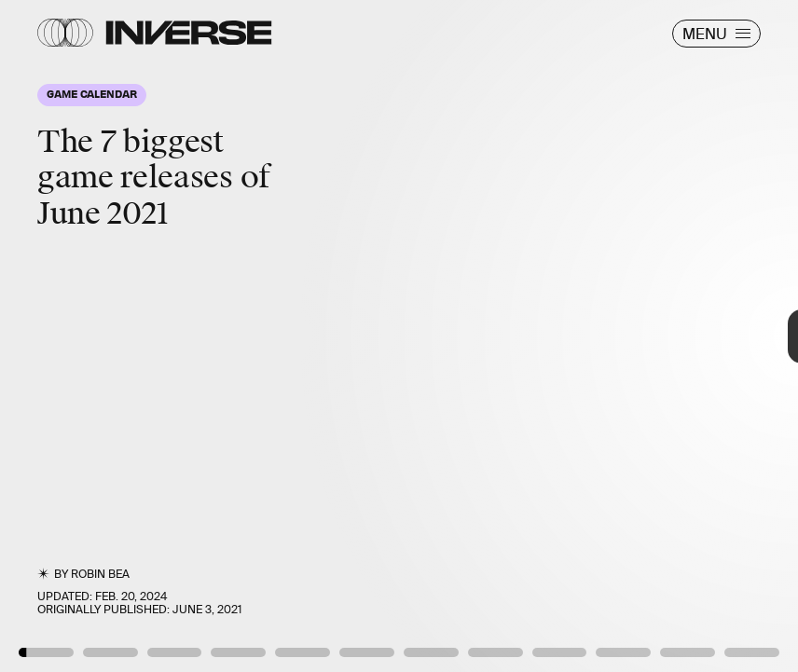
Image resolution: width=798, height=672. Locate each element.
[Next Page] (530, 336)
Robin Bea (100, 574)
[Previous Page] (131, 336)
